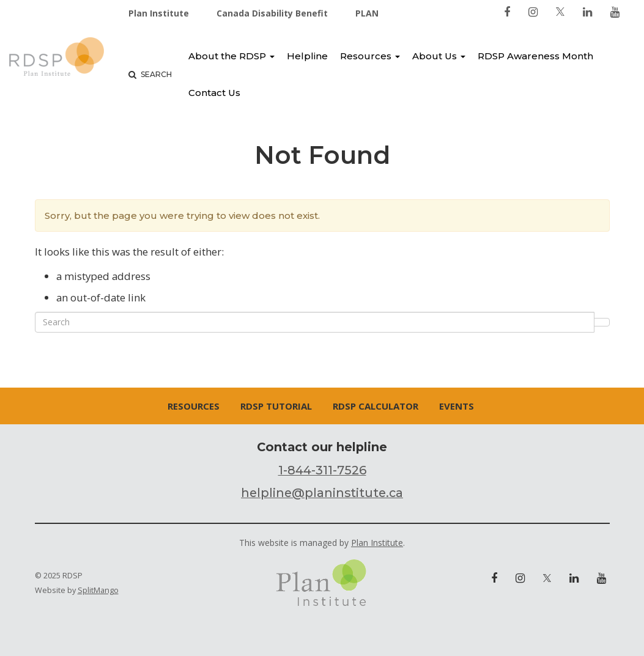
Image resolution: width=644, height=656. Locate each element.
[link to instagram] (533, 12)
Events (457, 406)
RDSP (57, 59)
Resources (370, 56)
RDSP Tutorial (276, 406)
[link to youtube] (615, 12)
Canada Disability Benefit (272, 13)
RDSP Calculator (376, 406)
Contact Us (214, 93)
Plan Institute (159, 13)
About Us (439, 56)
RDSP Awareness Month (535, 56)
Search (150, 74)
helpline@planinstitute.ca (322, 493)
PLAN (367, 13)
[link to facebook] (507, 12)
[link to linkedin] (587, 12)
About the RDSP (231, 56)
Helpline (307, 56)
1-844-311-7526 (322, 470)
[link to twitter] (560, 12)
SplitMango (98, 590)
